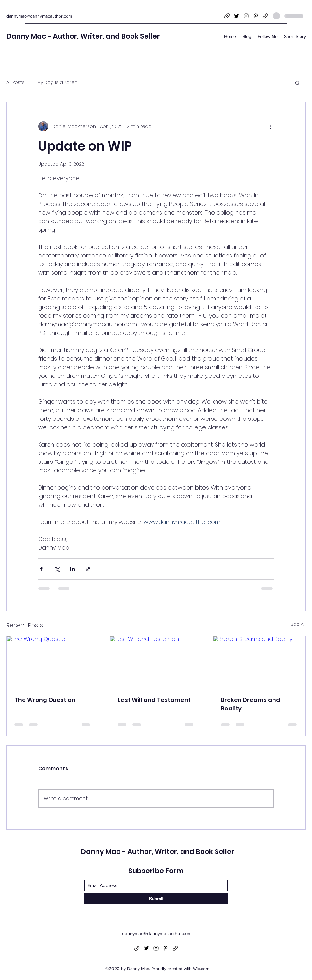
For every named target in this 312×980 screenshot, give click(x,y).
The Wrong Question (45, 700)
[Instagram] (246, 16)
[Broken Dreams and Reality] (259, 662)
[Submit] (156, 899)
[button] (298, 83)
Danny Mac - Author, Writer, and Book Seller (83, 36)
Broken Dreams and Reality (251, 704)
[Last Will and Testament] (156, 662)
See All (298, 624)
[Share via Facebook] (41, 569)
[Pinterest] (256, 16)
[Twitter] (237, 16)
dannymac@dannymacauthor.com (39, 16)
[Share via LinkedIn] (72, 569)
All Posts (15, 83)
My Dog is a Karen (57, 83)
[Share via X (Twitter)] (57, 569)
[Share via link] (88, 569)
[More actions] (270, 126)
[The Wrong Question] (53, 662)
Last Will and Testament (154, 700)
